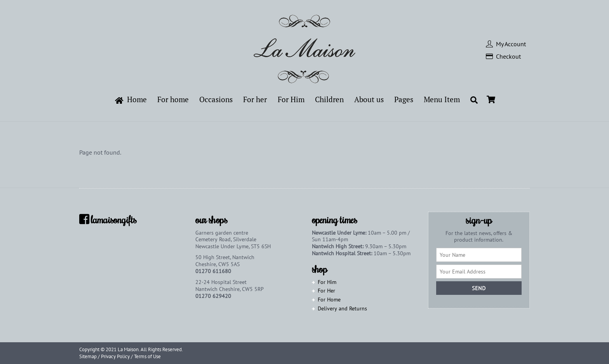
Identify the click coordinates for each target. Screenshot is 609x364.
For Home (329, 300)
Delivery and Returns (342, 308)
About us (369, 99)
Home (131, 99)
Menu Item (442, 99)
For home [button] (173, 99)
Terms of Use (147, 356)
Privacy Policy (115, 356)
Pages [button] (404, 99)
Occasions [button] (216, 99)
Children (329, 99)
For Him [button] (291, 99)
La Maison (128, 349)
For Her (326, 291)
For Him (327, 282)
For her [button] (255, 99)
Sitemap (88, 356)
